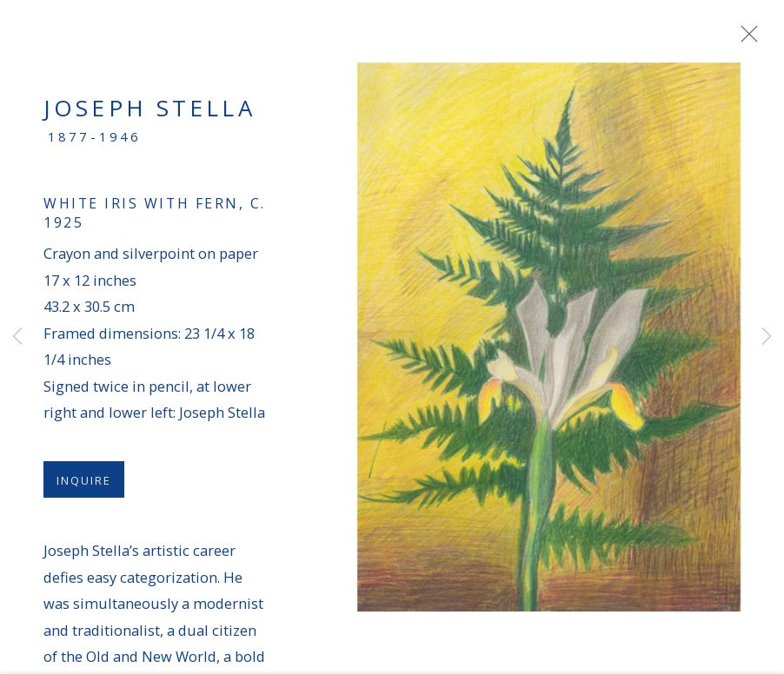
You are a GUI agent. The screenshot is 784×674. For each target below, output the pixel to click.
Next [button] (767, 337)
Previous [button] (17, 337)
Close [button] (748, 39)
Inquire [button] (84, 487)
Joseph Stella (149, 115)
